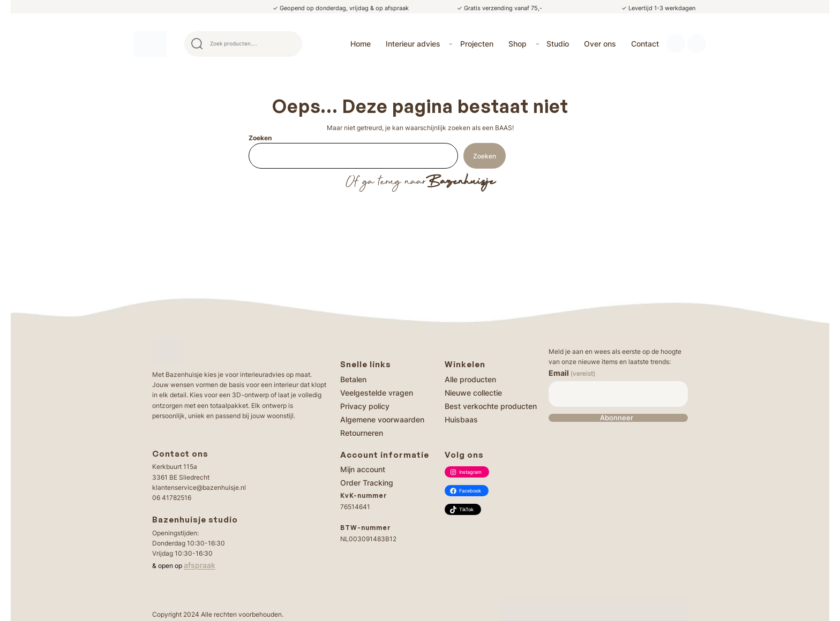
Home (361, 44)
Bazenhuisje (460, 182)
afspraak (200, 565)
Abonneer (617, 418)
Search (289, 44)
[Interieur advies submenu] (451, 44)
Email (572, 373)
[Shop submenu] (538, 44)
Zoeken (260, 138)
